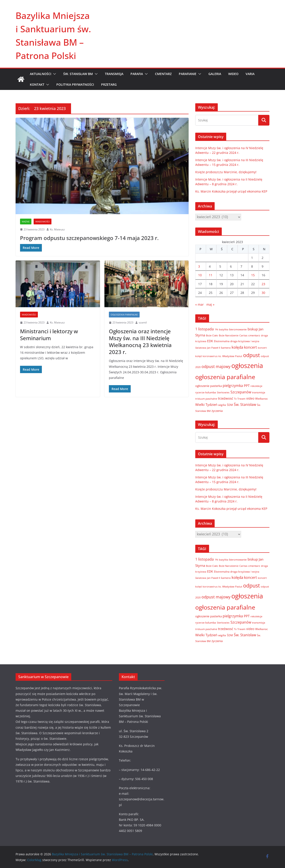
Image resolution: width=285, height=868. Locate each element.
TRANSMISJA (114, 74)
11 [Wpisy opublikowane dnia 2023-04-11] (211, 275)
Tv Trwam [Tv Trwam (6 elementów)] (240, 399)
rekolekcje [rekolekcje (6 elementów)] (256, 386)
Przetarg (109, 84)
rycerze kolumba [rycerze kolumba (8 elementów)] (206, 392)
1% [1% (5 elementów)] (216, 329)
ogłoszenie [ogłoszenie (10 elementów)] (202, 386)
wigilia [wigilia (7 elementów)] (222, 405)
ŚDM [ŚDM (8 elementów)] (230, 405)
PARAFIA (137, 74)
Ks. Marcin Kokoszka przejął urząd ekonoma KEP (231, 191)
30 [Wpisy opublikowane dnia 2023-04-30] (263, 293)
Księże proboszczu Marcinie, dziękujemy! (226, 172)
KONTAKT (37, 84)
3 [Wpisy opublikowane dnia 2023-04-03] (199, 266)
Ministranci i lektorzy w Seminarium (49, 335)
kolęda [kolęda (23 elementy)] (237, 347)
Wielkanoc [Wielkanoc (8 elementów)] (262, 399)
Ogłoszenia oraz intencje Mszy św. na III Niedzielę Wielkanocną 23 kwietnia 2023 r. (140, 342)
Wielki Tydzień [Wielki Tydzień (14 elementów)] (206, 405)
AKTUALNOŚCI (41, 74)
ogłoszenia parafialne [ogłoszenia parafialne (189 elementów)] (225, 377)
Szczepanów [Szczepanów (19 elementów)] (241, 392)
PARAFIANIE (188, 74)
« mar (199, 304)
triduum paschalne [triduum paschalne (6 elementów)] (206, 399)
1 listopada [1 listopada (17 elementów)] (205, 329)
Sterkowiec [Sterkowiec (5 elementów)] (223, 392)
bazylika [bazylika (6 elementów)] (224, 329)
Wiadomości (43, 222)
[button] (54, 74)
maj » (210, 304)
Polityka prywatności (75, 84)
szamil (143, 322)
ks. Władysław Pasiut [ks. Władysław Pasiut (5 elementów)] (230, 356)
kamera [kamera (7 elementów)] (226, 348)
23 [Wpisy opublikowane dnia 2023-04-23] (263, 284)
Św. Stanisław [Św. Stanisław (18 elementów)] (245, 405)
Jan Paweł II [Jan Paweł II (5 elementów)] (214, 348)
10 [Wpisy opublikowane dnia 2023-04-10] (200, 275)
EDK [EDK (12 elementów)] (210, 341)
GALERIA (215, 74)
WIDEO (233, 74)
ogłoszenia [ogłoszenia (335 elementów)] (247, 366)
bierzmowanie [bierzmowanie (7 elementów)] (238, 329)
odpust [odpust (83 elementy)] (251, 355)
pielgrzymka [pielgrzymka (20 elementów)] (233, 385)
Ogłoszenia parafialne (124, 315)
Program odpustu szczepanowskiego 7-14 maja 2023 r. (89, 238)
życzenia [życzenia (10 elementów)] (217, 411)
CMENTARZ (163, 74)
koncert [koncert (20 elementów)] (250, 347)
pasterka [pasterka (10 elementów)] (216, 386)
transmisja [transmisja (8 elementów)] (259, 392)
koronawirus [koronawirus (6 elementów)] (210, 356)
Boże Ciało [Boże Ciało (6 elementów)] (212, 335)
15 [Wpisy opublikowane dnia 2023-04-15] (253, 275)
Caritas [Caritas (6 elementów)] (243, 335)
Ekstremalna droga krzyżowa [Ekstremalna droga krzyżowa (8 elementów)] (232, 341)
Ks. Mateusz (57, 229)
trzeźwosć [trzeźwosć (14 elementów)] (226, 398)
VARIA (250, 74)
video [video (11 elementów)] (250, 398)
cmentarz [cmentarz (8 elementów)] (254, 335)
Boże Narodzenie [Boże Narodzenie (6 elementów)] (229, 335)
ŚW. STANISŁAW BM (78, 74)
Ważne (26, 222)
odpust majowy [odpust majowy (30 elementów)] (216, 366)
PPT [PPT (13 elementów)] (247, 386)
